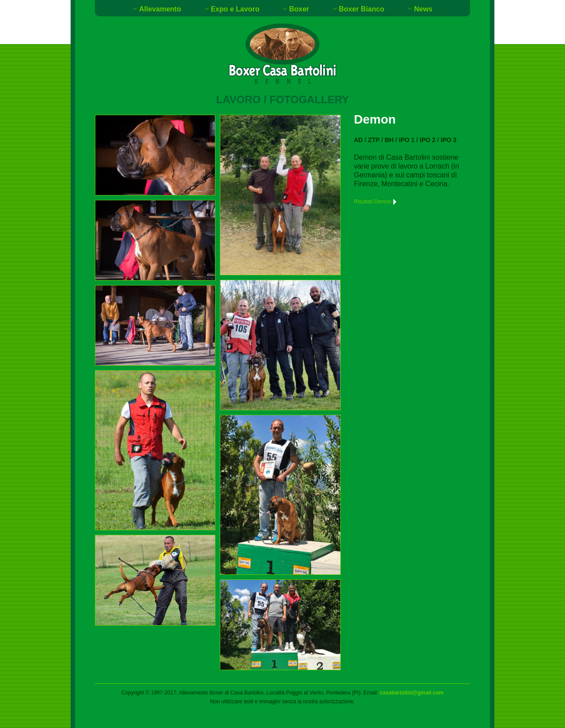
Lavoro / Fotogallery (283, 99)
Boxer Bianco (362, 9)
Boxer (299, 9)
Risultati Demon (376, 202)
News (423, 9)
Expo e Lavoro (235, 9)
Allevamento (160, 9)
